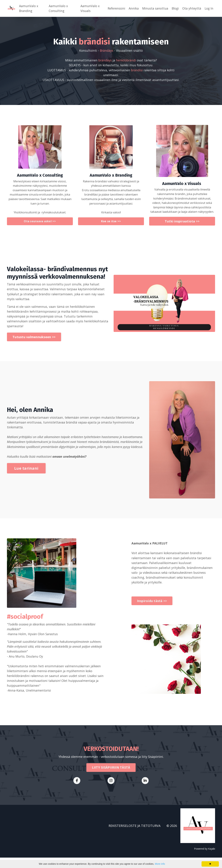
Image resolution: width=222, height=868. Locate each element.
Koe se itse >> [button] (111, 227)
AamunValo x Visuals (88, 8)
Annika (132, 8)
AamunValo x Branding (29, 8)
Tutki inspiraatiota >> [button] (182, 227)
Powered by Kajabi (205, 859)
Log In (209, 8)
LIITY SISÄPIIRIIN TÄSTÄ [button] (111, 778)
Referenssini (114, 8)
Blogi (174, 8)
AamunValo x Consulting (58, 8)
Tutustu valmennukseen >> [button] (34, 344)
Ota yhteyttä (191, 8)
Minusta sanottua (154, 8)
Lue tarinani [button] (26, 478)
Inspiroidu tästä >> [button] (152, 612)
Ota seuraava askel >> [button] (40, 227)
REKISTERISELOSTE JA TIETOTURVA (135, 836)
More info (160, 864)
